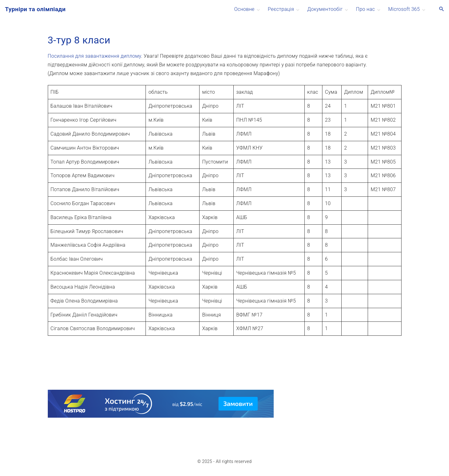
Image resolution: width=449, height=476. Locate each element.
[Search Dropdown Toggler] (442, 9)
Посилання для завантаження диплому (94, 56)
